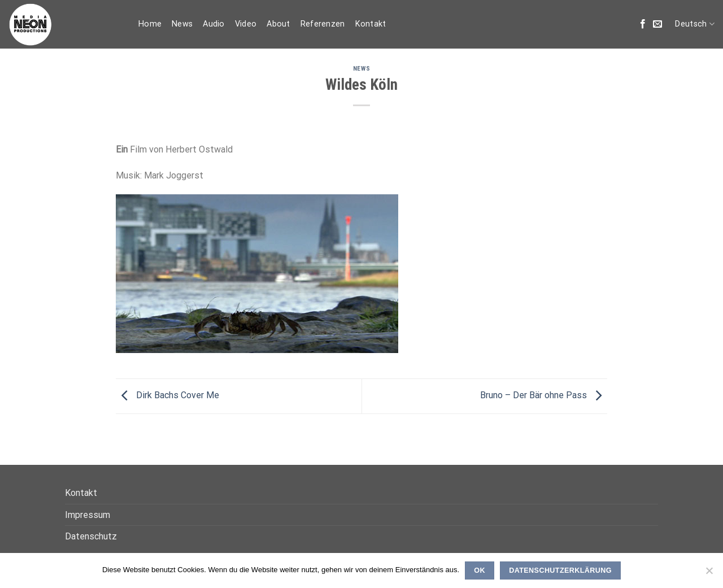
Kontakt (371, 24)
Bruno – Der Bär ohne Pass (544, 396)
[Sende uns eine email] (657, 24)
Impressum (88, 515)
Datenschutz (91, 536)
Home (150, 24)
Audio (214, 24)
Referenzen (323, 24)
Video (246, 24)
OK (480, 570)
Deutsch (695, 24)
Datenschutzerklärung (560, 570)
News (182, 24)
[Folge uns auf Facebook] (643, 24)
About (278, 24)
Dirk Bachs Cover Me (167, 396)
